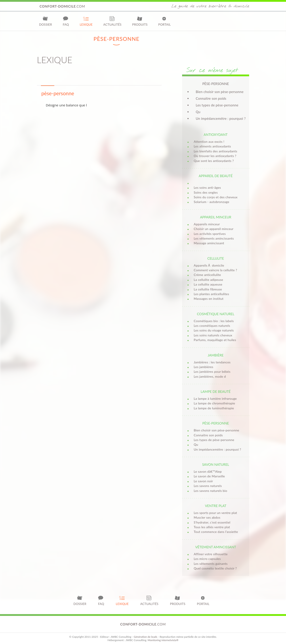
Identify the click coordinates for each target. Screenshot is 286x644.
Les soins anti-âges (207, 187)
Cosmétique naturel (216, 314)
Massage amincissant (209, 243)
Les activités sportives (210, 234)
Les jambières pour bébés (212, 372)
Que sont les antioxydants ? (214, 161)
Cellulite (216, 258)
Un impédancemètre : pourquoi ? (221, 118)
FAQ (66, 21)
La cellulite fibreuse (208, 289)
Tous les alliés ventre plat (212, 527)
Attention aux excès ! (209, 142)
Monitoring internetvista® (163, 640)
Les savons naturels (208, 486)
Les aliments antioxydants (212, 146)
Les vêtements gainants (211, 564)
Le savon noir (203, 481)
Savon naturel (216, 464)
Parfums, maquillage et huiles (215, 340)
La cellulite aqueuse (208, 284)
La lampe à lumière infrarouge (215, 399)
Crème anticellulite (207, 275)
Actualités (112, 21)
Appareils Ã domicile (209, 265)
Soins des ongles (206, 192)
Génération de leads (145, 637)
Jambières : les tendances (212, 362)
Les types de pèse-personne (217, 105)
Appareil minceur (216, 217)
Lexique (86, 21)
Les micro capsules (207, 559)
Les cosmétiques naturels (212, 326)
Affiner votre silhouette (211, 554)
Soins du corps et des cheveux (216, 197)
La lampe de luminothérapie (214, 408)
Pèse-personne (216, 423)
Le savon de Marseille (209, 476)
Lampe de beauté (216, 391)
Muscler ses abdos (207, 517)
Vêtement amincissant (216, 547)
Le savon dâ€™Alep (208, 471)
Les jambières (204, 367)
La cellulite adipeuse (208, 280)
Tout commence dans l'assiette (216, 532)
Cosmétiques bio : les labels (214, 321)
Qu (198, 112)
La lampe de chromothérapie (214, 403)
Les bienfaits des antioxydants (216, 151)
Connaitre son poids (211, 98)
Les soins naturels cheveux (213, 335)
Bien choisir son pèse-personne (220, 92)
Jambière (216, 355)
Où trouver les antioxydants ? (215, 156)
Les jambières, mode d (210, 376)
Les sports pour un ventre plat (215, 513)
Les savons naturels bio (210, 491)
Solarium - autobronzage (211, 202)
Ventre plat (216, 506)
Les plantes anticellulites (211, 294)
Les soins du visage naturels (214, 330)
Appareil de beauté (216, 176)
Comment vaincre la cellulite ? (215, 270)
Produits (140, 21)
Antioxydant (216, 135)
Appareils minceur (207, 224)
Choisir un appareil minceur (214, 229)
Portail (164, 21)
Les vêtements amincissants (214, 238)
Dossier (46, 21)
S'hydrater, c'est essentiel (212, 522)
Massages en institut (209, 299)
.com (62, 6)
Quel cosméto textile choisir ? (215, 568)
